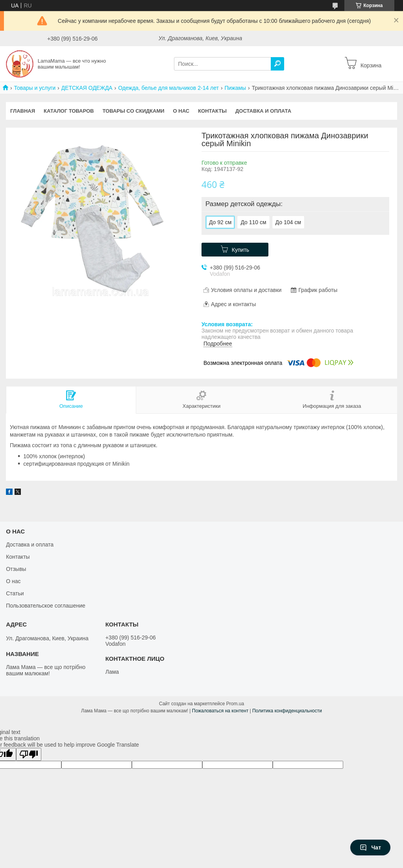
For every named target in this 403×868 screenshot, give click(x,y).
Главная (23, 111)
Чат (370, 848)
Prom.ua (235, 704)
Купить (240, 250)
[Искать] (277, 64)
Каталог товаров (69, 111)
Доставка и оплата (263, 111)
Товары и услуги (35, 88)
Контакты (212, 111)
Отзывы (16, 569)
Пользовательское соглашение (46, 606)
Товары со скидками (134, 111)
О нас (181, 111)
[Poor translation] (29, 754)
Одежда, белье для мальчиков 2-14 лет (168, 88)
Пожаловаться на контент (220, 711)
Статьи (15, 593)
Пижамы (235, 88)
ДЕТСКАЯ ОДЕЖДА (87, 88)
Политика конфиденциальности (287, 711)
